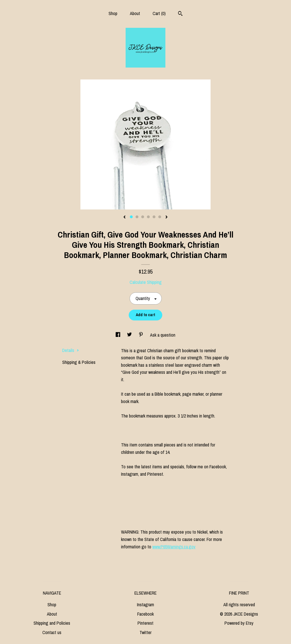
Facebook (145, 614)
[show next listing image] (167, 217)
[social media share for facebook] (119, 335)
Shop (113, 13)
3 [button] (143, 217)
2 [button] (137, 217)
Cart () (159, 13)
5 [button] (154, 217)
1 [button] (131, 217)
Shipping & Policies (79, 362)
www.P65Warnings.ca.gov (174, 547)
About (135, 13)
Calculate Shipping (146, 282)
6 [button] (160, 217)
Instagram (145, 605)
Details (71, 350)
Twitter (145, 632)
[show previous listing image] (124, 217)
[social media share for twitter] (130, 335)
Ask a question (163, 335)
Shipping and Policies (52, 623)
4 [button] (148, 217)
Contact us (52, 632)
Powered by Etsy (239, 623)
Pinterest (145, 623)
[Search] (180, 14)
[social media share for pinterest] (142, 335)
